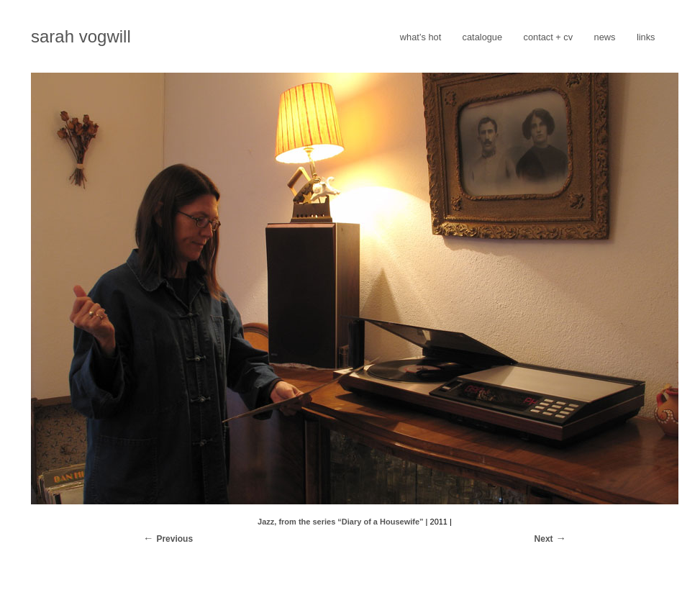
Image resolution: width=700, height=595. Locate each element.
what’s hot (421, 37)
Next (544, 539)
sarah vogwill (81, 36)
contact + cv (549, 37)
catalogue (483, 37)
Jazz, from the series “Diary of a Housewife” (340, 522)
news (605, 37)
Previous (174, 539)
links (646, 37)
